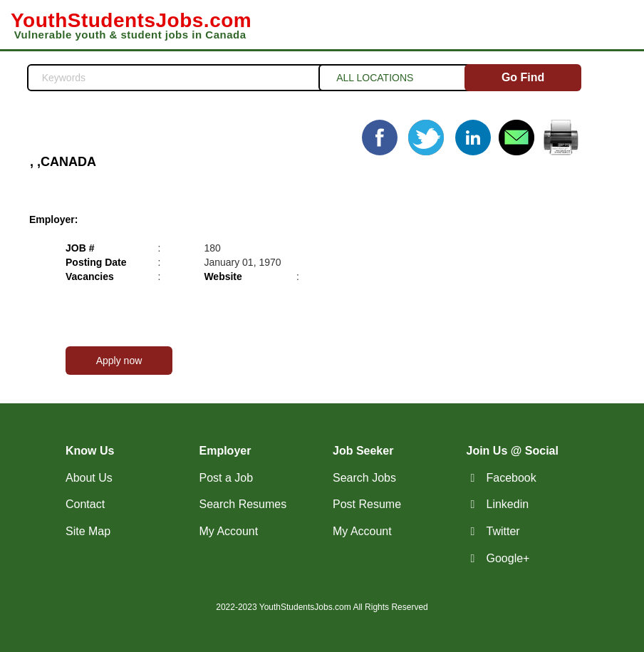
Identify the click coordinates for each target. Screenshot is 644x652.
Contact (85, 504)
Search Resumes (243, 504)
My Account (229, 531)
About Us (89, 478)
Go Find (523, 77)
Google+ (508, 558)
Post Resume (367, 504)
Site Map (88, 531)
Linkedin (508, 504)
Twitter (503, 531)
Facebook (511, 478)
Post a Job (227, 478)
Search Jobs (364, 478)
